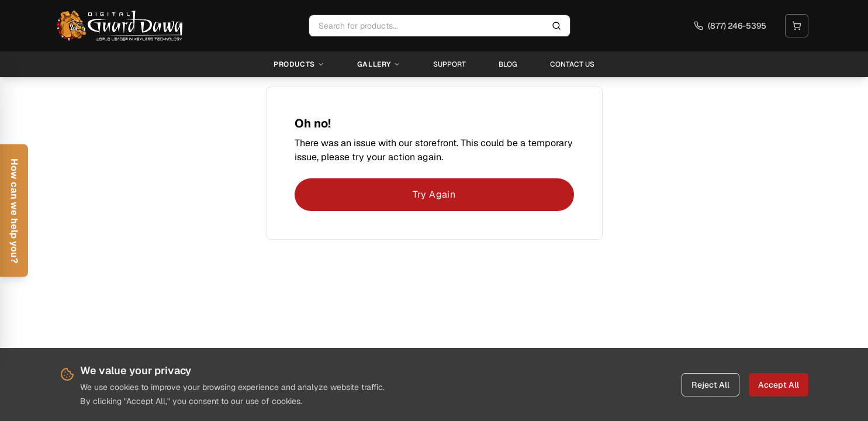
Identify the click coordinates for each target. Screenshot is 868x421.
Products (299, 64)
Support (449, 64)
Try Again (434, 194)
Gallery (379, 64)
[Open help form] (14, 211)
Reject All (710, 385)
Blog (508, 64)
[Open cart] (797, 26)
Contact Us (572, 64)
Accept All (779, 385)
